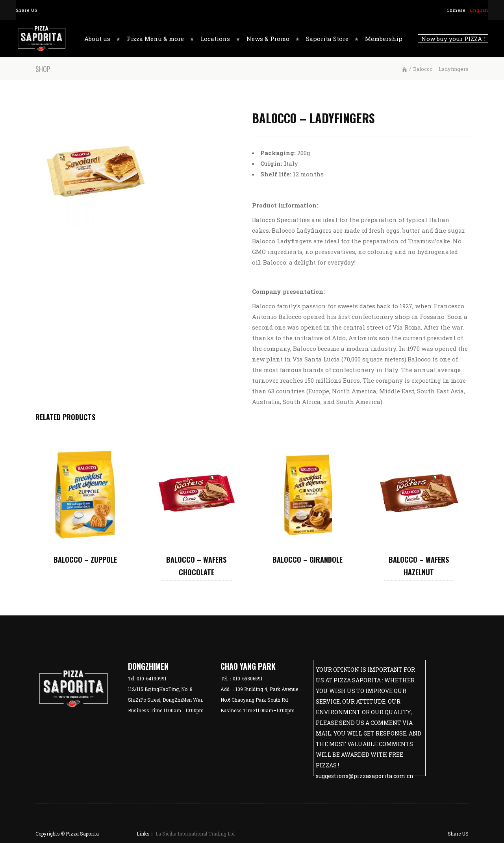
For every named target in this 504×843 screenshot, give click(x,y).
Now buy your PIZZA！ (453, 39)
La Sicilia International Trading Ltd (195, 834)
